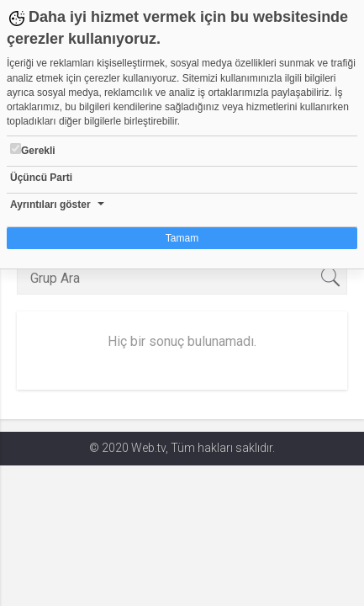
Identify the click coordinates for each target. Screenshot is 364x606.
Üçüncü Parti (41, 178)
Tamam (182, 238)
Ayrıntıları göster (50, 205)
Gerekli (33, 150)
